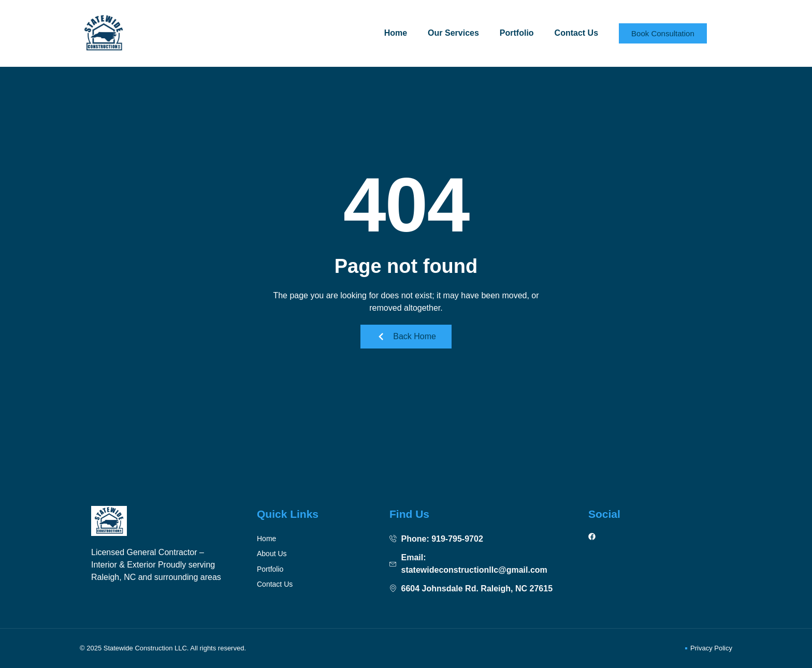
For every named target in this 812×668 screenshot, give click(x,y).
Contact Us (576, 33)
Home (396, 33)
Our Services (453, 33)
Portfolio (517, 33)
